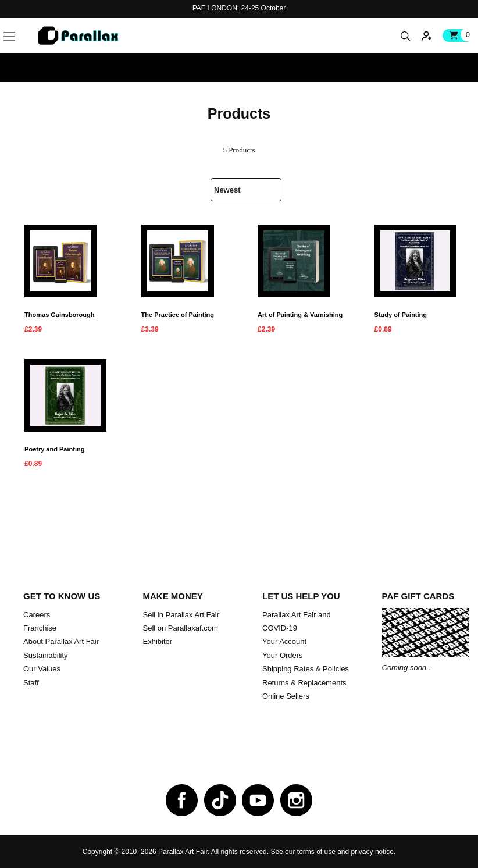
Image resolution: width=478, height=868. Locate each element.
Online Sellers (286, 696)
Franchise (40, 628)
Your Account (284, 641)
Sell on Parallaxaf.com (181, 628)
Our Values (42, 669)
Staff (31, 683)
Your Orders (283, 655)
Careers (37, 615)
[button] (27, 23)
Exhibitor (158, 641)
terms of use (316, 852)
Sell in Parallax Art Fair (181, 615)
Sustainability (46, 655)
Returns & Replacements (304, 683)
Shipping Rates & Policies (306, 669)
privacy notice (372, 852)
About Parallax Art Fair (61, 641)
